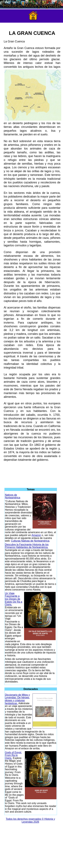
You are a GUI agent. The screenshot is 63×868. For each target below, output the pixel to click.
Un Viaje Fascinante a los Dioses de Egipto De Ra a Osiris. (14, 599)
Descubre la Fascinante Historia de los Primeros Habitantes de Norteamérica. (27, 546)
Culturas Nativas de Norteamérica (30, 541)
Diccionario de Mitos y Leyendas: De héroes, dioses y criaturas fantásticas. (17, 699)
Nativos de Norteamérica (13, 496)
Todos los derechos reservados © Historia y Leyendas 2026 (30, 820)
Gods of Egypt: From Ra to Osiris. (13, 755)
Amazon (36, 535)
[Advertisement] (31, 473)
